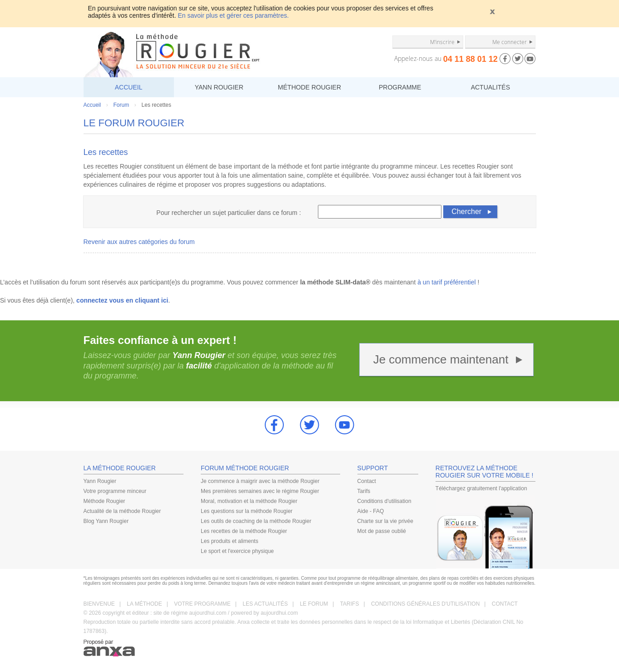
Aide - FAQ (371, 511)
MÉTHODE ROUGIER (309, 87)
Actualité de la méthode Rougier (122, 511)
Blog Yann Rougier (106, 521)
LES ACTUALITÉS (265, 604)
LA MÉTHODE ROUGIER (120, 468)
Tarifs (364, 491)
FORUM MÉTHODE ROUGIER (245, 468)
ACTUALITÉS (490, 87)
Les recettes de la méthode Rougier (244, 531)
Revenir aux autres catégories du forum (139, 242)
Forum (121, 105)
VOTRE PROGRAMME (202, 604)
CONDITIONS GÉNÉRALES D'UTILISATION (425, 604)
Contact (367, 481)
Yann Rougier (100, 481)
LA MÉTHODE (144, 604)
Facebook (274, 425)
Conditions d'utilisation (384, 501)
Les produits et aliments (230, 541)
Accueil (92, 105)
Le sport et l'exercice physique (237, 551)
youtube (345, 425)
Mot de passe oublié (382, 531)
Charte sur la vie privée (385, 521)
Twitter (310, 425)
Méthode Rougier (104, 501)
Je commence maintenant (441, 359)
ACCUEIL (129, 87)
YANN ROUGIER (219, 87)
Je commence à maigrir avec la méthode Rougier (260, 481)
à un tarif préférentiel (446, 282)
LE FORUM (314, 604)
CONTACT (505, 604)
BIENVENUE (99, 604)
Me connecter (510, 42)
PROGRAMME (400, 87)
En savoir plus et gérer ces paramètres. (233, 15)
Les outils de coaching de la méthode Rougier (256, 521)
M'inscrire (442, 42)
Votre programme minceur (115, 491)
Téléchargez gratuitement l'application (481, 488)
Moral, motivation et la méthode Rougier (249, 501)
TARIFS (350, 604)
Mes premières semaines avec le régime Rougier (260, 491)
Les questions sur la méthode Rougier (247, 511)
